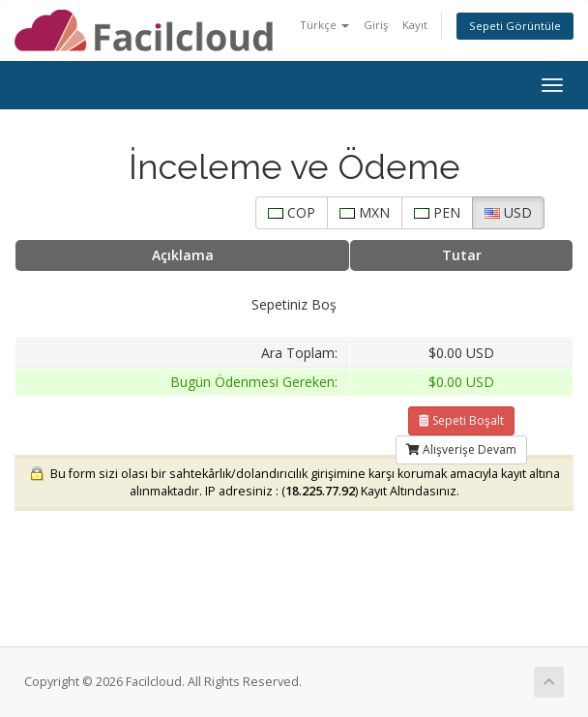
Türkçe (324, 25)
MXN (365, 212)
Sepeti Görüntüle (515, 26)
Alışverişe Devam (461, 449)
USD (508, 212)
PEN (437, 212)
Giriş (376, 25)
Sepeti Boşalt (461, 420)
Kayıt (415, 25)
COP (292, 212)
